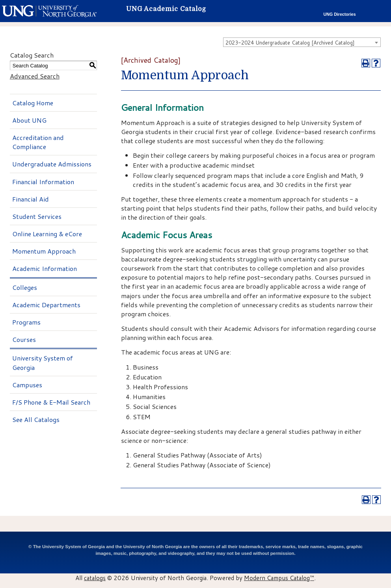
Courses (24, 339)
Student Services (37, 216)
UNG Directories (340, 14)
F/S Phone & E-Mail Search (51, 402)
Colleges (25, 287)
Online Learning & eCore (47, 234)
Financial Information (43, 182)
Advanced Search (35, 76)
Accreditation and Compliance (38, 142)
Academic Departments (46, 305)
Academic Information (45, 268)
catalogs (95, 578)
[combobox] (302, 42)
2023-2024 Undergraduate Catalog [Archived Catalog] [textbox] (290, 43)
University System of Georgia (43, 362)
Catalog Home (33, 103)
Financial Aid (31, 199)
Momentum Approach (44, 251)
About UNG (29, 120)
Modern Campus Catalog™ (279, 578)
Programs (26, 322)
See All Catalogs (36, 419)
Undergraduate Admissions (52, 164)
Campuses (27, 385)
